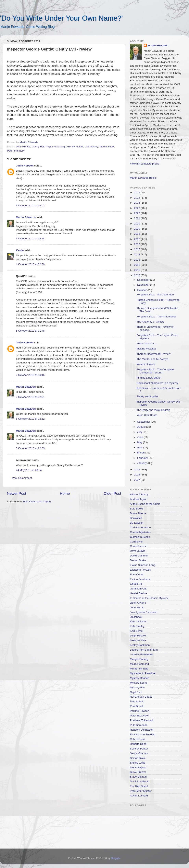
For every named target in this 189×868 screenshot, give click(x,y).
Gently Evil (38, 147)
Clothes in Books (140, 537)
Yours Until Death (147, 415)
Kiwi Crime (136, 631)
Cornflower (136, 542)
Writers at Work (146, 364)
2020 (137, 224)
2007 (137, 480)
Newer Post (17, 493)
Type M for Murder (141, 791)
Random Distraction (142, 730)
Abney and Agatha (147, 396)
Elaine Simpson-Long (143, 565)
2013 (137, 260)
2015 (137, 249)
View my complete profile (145, 164)
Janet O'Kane (138, 603)
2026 (137, 193)
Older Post (112, 493)
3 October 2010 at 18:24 (30, 239)
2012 (137, 265)
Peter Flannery (16, 151)
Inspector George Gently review (64, 147)
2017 (137, 239)
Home (65, 493)
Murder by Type (139, 669)
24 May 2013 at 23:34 (29, 470)
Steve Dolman (138, 777)
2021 (137, 218)
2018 (137, 234)
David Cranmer (139, 556)
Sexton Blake (138, 758)
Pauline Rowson (140, 711)
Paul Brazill (137, 706)
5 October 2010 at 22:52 (30, 419)
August (142, 427)
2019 (137, 229)
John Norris (137, 607)
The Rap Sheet (139, 786)
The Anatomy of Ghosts (151, 322)
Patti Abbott (137, 701)
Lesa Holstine (138, 640)
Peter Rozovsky (139, 716)
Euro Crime (137, 574)
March (141, 453)
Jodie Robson (25, 166)
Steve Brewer (138, 772)
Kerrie (20, 250)
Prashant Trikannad (141, 720)
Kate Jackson (138, 621)
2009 (137, 469)
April (140, 447)
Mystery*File (137, 687)
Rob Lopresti (138, 739)
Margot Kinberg (139, 659)
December (144, 280)
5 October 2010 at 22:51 (30, 397)
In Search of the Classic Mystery (149, 598)
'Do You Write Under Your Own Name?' (61, 18)
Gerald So (136, 584)
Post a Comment (22, 478)
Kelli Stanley (137, 626)
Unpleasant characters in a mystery (157, 383)
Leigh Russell (138, 636)
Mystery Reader (139, 678)
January (142, 463)
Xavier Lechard (139, 796)
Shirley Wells (138, 763)
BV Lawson (137, 523)
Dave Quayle (138, 551)
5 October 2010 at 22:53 (30, 448)
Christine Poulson (140, 527)
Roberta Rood (138, 744)
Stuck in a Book (139, 781)
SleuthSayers (138, 767)
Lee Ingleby (91, 147)
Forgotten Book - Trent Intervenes (157, 317)
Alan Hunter (23, 147)
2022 (137, 213)
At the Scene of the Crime (145, 504)
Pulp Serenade (139, 725)
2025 (137, 198)
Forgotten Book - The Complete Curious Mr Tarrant (155, 371)
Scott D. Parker (139, 749)
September (144, 422)
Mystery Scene (139, 683)
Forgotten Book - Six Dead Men (155, 295)
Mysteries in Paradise (143, 673)
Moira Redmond (139, 664)
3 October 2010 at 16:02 (30, 206)
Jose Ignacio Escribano (144, 612)
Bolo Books (137, 509)
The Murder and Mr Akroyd (152, 359)
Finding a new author (149, 378)
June (140, 437)
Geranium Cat (138, 589)
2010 (137, 275)
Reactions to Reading (143, 734)
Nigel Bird (136, 692)
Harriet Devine (138, 593)
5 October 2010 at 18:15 (30, 375)
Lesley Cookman (140, 645)
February (143, 458)
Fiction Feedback (140, 579)
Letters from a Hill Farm (144, 650)
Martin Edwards (26, 217)
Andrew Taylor (138, 499)
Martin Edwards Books (143, 178)
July (140, 432)
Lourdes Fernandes (141, 654)
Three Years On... (147, 343)
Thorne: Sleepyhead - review (154, 354)
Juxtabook (136, 617)
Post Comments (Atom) (37, 502)
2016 (137, 244)
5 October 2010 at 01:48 (30, 331)
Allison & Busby (139, 494)
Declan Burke (138, 560)
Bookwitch (136, 518)
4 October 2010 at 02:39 (30, 264)
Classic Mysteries (140, 532)
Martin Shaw (107, 147)
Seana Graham (139, 753)
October (142, 290)
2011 (137, 270)
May (140, 442)
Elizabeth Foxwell (140, 570)
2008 (137, 475)
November (144, 285)
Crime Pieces (138, 546)
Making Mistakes (147, 349)
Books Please (138, 513)
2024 (137, 203)
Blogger (116, 858)
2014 (137, 254)
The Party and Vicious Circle (153, 410)
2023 (137, 208)
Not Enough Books (141, 697)
